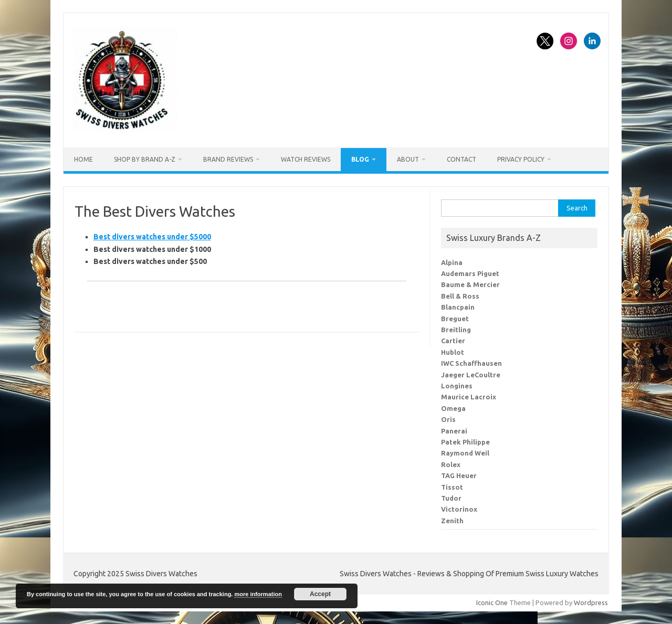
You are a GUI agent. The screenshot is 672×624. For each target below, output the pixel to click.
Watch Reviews (306, 159)
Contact (461, 159)
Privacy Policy (521, 159)
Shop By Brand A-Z (145, 159)
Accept (320, 594)
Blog (360, 159)
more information (258, 594)
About (408, 159)
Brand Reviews (228, 159)
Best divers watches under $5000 (152, 237)
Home (83, 159)
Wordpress (591, 602)
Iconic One (492, 602)
